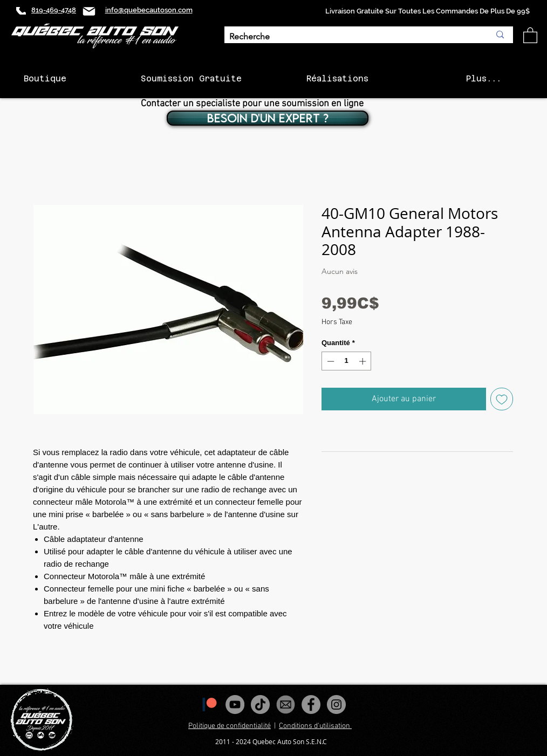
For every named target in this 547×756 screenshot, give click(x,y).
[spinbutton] (347, 361)
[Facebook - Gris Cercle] (311, 705)
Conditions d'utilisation (315, 726)
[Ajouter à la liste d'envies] (502, 399)
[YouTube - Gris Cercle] (235, 705)
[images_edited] (286, 705)
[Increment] (364, 361)
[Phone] (21, 11)
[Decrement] (330, 361)
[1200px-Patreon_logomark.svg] (210, 705)
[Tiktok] (260, 705)
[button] (530, 35)
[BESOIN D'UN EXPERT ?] (268, 118)
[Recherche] (351, 37)
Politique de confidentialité (230, 726)
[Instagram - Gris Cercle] (336, 705)
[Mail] (89, 11)
